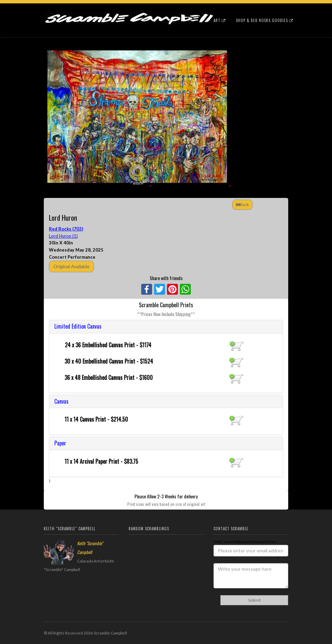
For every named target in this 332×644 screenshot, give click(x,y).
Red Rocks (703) (66, 229)
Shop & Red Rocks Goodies (265, 20)
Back (242, 205)
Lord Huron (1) (63, 236)
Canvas (61, 401)
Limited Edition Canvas (78, 326)
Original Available (71, 266)
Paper (60, 443)
